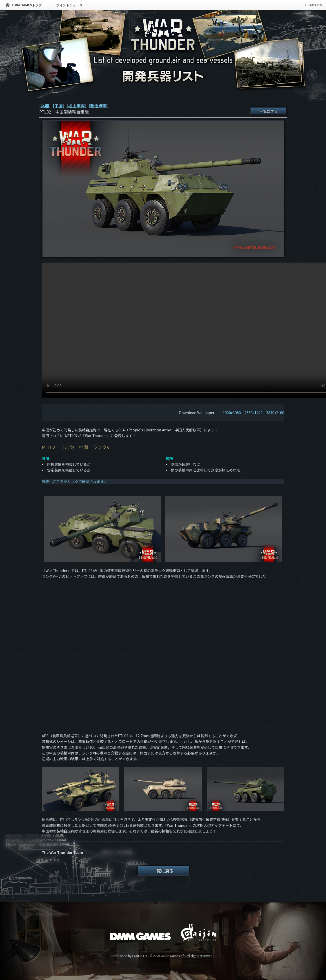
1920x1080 (232, 413)
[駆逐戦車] (99, 105)
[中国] (59, 105)
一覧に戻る (269, 111)
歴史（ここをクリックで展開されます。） (76, 482)
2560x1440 (253, 413)
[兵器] (45, 105)
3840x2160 (275, 413)
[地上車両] (77, 105)
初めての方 (316, 5)
